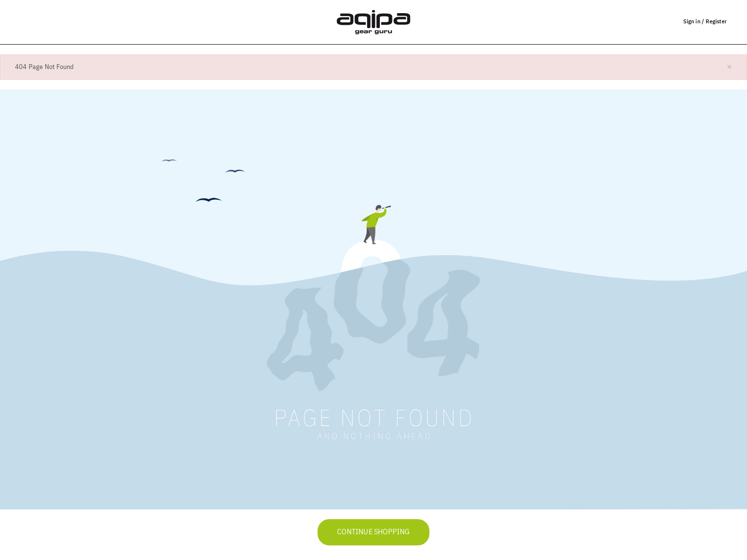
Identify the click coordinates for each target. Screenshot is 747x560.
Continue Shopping (373, 532)
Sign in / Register (705, 21)
